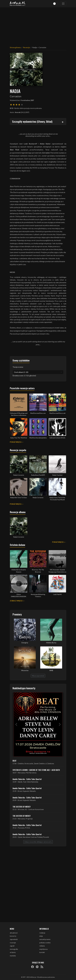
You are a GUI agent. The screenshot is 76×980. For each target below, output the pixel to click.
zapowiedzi (14, 939)
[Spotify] (37, 967)
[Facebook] (32, 967)
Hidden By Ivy (51, 643)
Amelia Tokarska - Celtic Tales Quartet (27, 779)
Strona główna (15, 47)
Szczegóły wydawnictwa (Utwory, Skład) (32, 121)
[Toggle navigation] (63, 4)
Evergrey (25, 643)
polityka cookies (45, 943)
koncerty (13, 936)
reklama (42, 946)
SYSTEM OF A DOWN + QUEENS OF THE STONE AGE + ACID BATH (36, 770)
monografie (14, 949)
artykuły (13, 952)
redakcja (42, 933)
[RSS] (42, 967)
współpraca (43, 949)
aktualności (14, 933)
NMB (51, 670)
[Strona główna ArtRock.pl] (18, 4)
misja (41, 936)
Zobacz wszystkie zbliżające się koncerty (38, 842)
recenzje (13, 943)
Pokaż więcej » (16, 442)
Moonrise (25, 670)
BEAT (14, 761)
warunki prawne (45, 939)
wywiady (13, 956)
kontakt (42, 952)
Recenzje (26, 47)
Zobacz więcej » (17, 601)
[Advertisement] (38, 25)
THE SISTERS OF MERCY (22, 807)
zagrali (12, 946)
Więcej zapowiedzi (38, 676)
